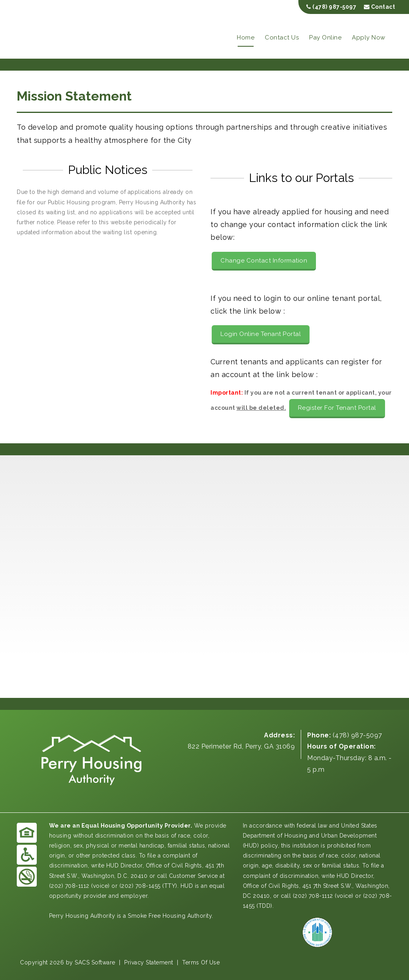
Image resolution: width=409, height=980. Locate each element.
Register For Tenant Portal (337, 408)
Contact (380, 7)
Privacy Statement (149, 962)
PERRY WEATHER (204, 668)
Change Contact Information (264, 261)
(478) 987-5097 (331, 7)
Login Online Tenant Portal (261, 334)
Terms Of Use (201, 962)
